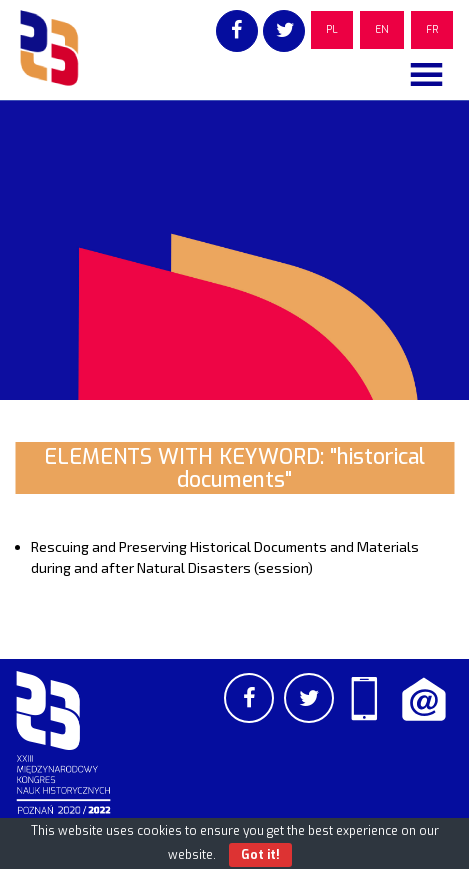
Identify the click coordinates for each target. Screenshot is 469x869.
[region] (234, 250)
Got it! (260, 855)
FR (432, 29)
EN (382, 29)
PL (332, 29)
